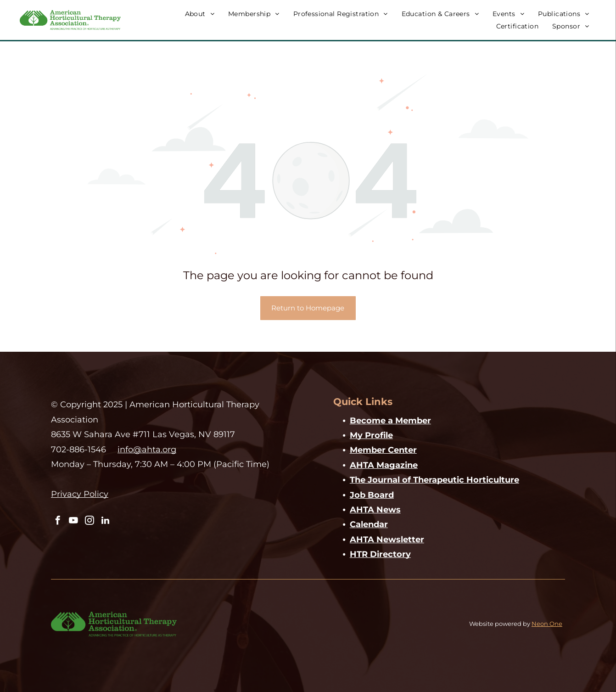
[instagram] (88, 521)
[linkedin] (103, 521)
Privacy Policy (80, 494)
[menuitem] (200, 14)
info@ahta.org (147, 450)
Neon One (547, 624)
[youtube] (73, 521)
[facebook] (57, 521)
